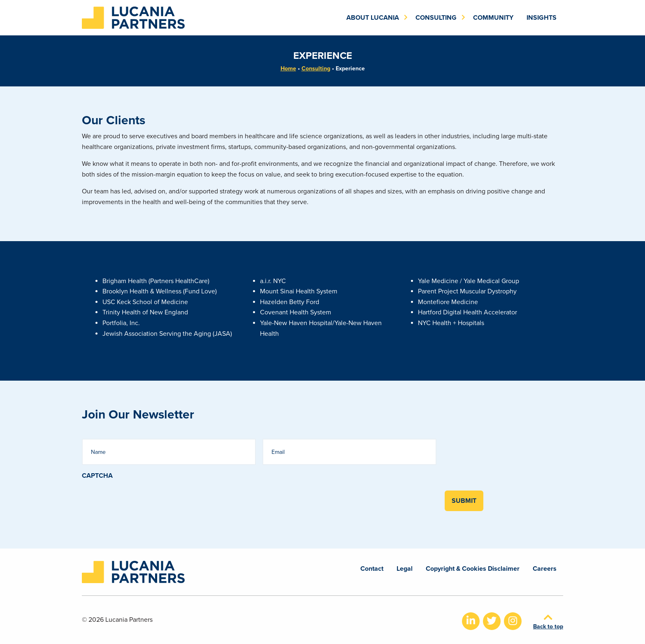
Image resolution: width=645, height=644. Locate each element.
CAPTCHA (97, 476)
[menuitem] (374, 18)
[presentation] (144, 496)
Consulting (316, 69)
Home (288, 69)
